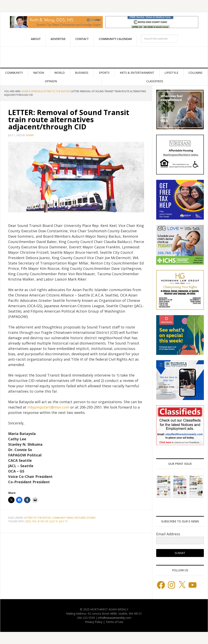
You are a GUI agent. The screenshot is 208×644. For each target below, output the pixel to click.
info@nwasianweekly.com (115, 618)
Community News (63, 518)
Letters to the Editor (37, 518)
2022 (28, 521)
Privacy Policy (94, 622)
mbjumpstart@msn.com (48, 407)
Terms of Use (114, 622)
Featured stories (85, 518)
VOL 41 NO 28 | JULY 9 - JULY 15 (50, 521)
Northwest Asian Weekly (104, 57)
